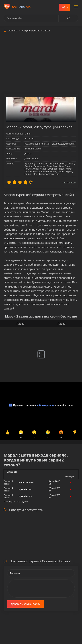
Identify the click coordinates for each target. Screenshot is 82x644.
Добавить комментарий (26, 604)
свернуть (70, 476)
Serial (21, 7)
